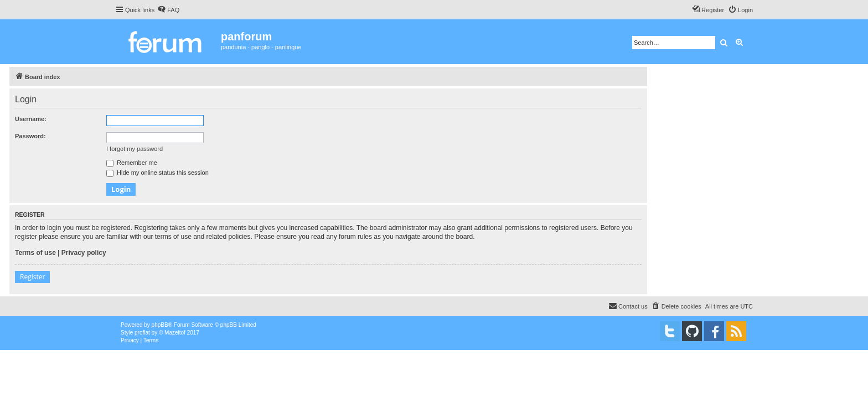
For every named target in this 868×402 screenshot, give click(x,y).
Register (32, 277)
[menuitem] (168, 10)
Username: (31, 119)
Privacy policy (84, 253)
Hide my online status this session (157, 173)
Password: (30, 136)
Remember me (132, 163)
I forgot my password (135, 149)
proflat (142, 333)
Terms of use (35, 253)
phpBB (160, 325)
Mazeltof (175, 333)
